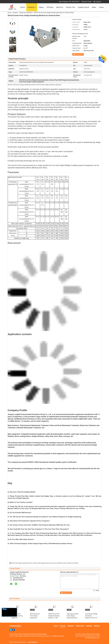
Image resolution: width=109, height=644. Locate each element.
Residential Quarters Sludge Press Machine (68, 563)
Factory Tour (71, 7)
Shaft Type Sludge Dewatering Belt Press (22, 563)
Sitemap (97, 626)
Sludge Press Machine (26, 13)
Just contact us (33, 642)
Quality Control (84, 7)
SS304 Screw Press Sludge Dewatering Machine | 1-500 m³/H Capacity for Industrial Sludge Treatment (54, 619)
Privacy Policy (14, 634)
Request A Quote (87, 2)
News (94, 7)
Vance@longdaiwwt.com (92, 638)
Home (23, 7)
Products (31, 7)
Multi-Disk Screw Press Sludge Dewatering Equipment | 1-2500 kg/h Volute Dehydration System (36, 619)
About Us (60, 7)
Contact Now (79, 54)
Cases (101, 7)
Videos (41, 7)
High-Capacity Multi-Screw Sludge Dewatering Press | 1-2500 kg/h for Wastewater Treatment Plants (73, 619)
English (99, 2)
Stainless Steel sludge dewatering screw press (45, 563)
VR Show (50, 7)
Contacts (89, 626)
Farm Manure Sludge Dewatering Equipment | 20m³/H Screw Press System (91, 617)
